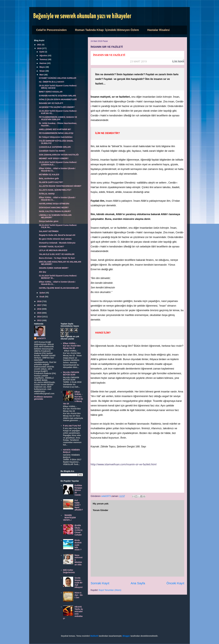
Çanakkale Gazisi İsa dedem (52, 151)
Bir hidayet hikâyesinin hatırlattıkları (56, 137)
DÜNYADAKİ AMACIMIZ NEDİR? (54, 208)
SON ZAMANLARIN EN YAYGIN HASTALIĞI (59, 155)
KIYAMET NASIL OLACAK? (52, 247)
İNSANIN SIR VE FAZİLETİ (51, 103)
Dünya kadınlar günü (49, 221)
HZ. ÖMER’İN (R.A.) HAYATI (52, 82)
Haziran (43, 63)
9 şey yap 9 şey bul (72, 426)
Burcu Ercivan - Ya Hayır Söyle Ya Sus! (57, 258)
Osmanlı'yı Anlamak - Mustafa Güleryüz (57, 243)
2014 (40, 317)
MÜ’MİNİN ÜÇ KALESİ (49, 175)
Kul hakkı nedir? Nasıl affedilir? (79, 505)
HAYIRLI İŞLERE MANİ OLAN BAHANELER (59, 288)
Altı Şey (43, 272)
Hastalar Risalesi (159, 30)
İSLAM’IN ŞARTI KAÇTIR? (51, 182)
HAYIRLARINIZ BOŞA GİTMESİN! (54, 204)
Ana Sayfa (138, 583)
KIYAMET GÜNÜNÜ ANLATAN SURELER (58, 78)
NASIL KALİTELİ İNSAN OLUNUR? (55, 211)
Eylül (42, 52)
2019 (40, 48)
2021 (40, 45)
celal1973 (41, 338)
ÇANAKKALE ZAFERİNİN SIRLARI (55, 147)
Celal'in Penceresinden (51, 30)
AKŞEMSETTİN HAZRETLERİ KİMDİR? (57, 107)
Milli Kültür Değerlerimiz (69, 571)
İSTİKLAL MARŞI (47, 194)
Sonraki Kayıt (100, 583)
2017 (40, 305)
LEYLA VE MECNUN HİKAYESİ (53, 250)
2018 (40, 301)
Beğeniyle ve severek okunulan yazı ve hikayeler (82, 16)
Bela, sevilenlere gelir (49, 178)
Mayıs (42, 67)
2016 (40, 309)
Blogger (126, 636)
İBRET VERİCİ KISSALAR (51, 92)
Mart (42, 75)
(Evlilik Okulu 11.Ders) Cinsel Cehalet (78, 530)
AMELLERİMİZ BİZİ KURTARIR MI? (55, 129)
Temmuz (44, 59)
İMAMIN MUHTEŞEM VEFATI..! (69, 518)
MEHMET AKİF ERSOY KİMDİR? (54, 158)
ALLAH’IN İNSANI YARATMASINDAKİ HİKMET (60, 186)
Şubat (42, 293)
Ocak (42, 297)
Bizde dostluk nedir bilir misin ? (78, 545)
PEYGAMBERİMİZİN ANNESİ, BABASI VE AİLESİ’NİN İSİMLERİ (58, 118)
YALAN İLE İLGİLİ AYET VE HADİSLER (57, 254)
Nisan (42, 71)
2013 (40, 320)
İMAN (181, 61)
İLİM (175, 61)
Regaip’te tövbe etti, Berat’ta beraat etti (57, 235)
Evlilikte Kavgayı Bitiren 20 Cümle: (78, 490)
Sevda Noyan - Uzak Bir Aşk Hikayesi (79, 583)
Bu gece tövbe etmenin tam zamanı (55, 239)
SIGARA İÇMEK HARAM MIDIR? (54, 268)
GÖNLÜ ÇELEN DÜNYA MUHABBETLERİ (58, 99)
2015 (40, 313)
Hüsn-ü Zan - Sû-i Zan (79, 595)
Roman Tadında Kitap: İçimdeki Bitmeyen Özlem (107, 30)
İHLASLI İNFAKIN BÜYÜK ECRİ (71, 373)
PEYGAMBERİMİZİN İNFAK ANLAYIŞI (56, 133)
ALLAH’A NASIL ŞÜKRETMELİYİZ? (55, 190)
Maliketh (94, 636)
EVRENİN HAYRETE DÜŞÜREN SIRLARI (57, 96)
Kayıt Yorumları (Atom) (110, 590)
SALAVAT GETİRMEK (49, 231)
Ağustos (44, 56)
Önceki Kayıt (175, 583)
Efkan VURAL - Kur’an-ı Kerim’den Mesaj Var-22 (72, 346)
